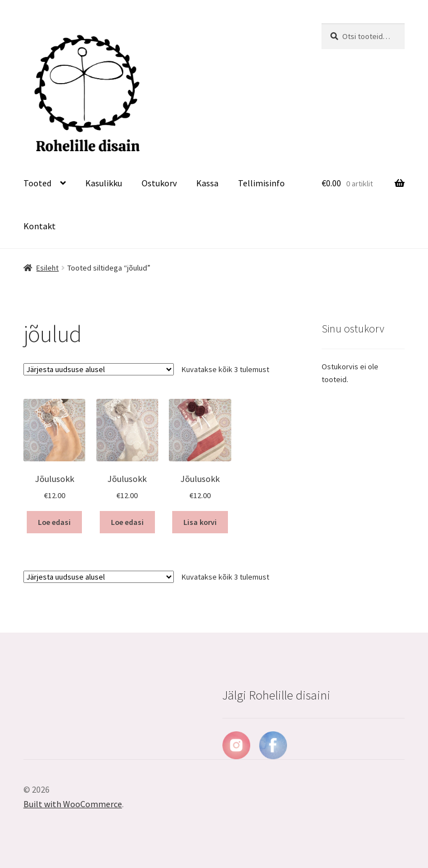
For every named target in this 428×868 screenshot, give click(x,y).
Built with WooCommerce (73, 804)
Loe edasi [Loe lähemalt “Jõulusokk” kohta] (54, 522)
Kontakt (40, 226)
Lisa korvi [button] (200, 522)
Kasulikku (104, 183)
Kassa (207, 183)
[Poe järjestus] (99, 369)
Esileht (47, 268)
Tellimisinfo (261, 183)
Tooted (37, 183)
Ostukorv (159, 183)
